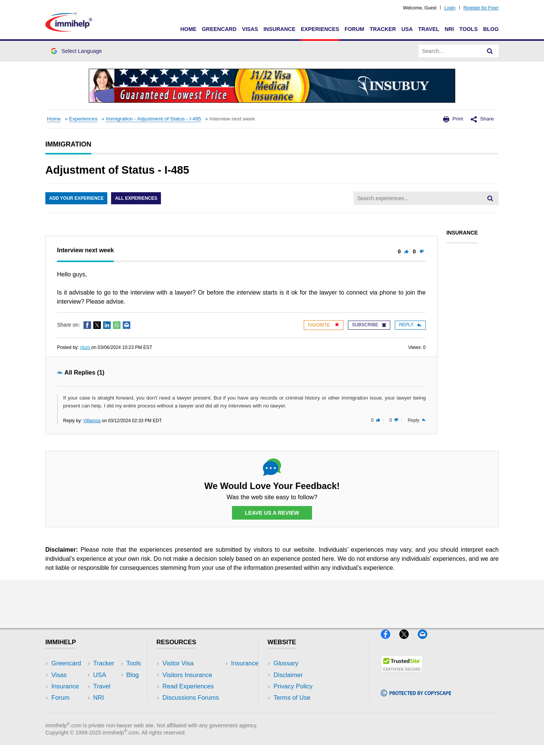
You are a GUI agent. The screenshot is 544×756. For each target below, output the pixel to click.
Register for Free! (481, 8)
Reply (410, 325)
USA (407, 29)
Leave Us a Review (272, 513)
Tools (469, 29)
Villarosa (92, 421)
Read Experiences (188, 686)
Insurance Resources (192, 709)
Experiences (320, 29)
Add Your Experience (76, 198)
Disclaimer (288, 675)
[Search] (490, 51)
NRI (449, 29)
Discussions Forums (191, 698)
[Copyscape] (416, 700)
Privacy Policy (293, 686)
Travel (429, 29)
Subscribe (369, 325)
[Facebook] (390, 642)
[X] (409, 642)
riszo (86, 347)
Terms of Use (292, 698)
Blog (491, 29)
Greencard (219, 29)
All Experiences (136, 198)
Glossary (286, 663)
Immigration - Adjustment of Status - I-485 (153, 119)
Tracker (383, 29)
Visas (250, 29)
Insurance (279, 29)
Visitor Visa (178, 663)
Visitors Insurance (187, 675)
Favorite (324, 325)
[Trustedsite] (402, 676)
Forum (354, 29)
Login (450, 8)
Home (188, 29)
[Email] (426, 642)
